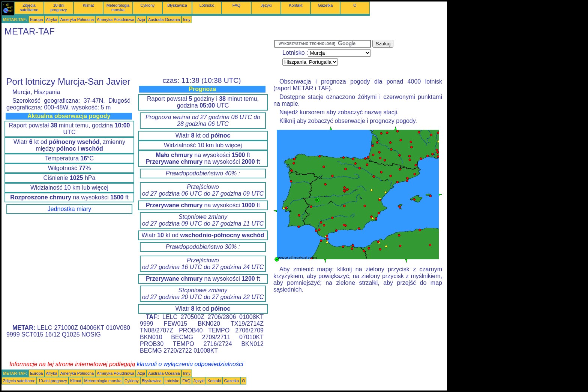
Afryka (52, 19)
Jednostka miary (70, 209)
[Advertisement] (138, 57)
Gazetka (325, 5)
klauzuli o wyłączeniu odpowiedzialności (190, 364)
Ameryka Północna (77, 19)
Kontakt (295, 5)
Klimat (88, 5)
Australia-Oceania (164, 19)
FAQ (236, 5)
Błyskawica (177, 5)
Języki (266, 5)
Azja (141, 19)
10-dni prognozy (59, 7)
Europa (36, 19)
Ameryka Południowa (115, 19)
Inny (187, 19)
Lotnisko (207, 5)
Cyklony (148, 5)
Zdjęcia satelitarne (29, 7)
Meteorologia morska (118, 7)
